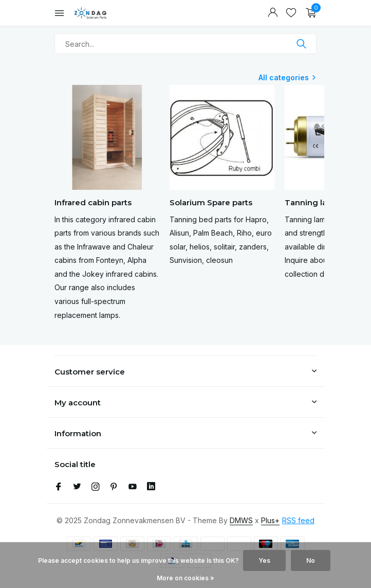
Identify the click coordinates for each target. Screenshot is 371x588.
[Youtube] (133, 487)
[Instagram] (96, 487)
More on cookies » (185, 578)
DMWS (241, 520)
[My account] (273, 13)
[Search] (185, 44)
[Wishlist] (291, 13)
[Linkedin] (151, 487)
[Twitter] (77, 487)
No (311, 560)
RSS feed (298, 520)
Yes (264, 560)
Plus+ (270, 520)
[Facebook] (59, 487)
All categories (284, 77)
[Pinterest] (114, 487)
